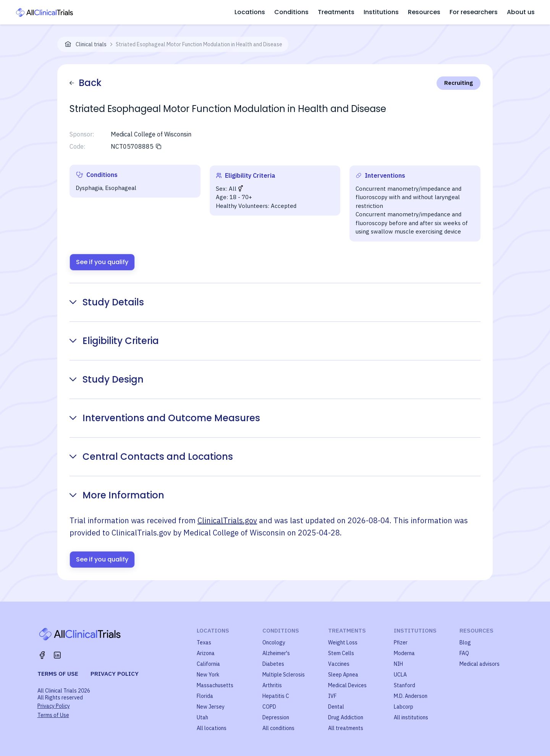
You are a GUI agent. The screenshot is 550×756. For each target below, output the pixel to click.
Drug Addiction (346, 717)
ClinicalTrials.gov (227, 520)
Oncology (274, 642)
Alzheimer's (276, 653)
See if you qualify (102, 262)
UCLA (400, 675)
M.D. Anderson (411, 696)
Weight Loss (343, 642)
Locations (250, 12)
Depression (276, 717)
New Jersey (211, 707)
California (208, 664)
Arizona (206, 653)
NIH (398, 664)
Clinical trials (91, 44)
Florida (205, 696)
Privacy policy (115, 674)
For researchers (474, 12)
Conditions (291, 12)
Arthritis (272, 685)
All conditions (278, 728)
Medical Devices (347, 685)
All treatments (346, 728)
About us (521, 12)
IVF (332, 696)
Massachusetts (215, 685)
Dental (336, 707)
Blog (465, 642)
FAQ (464, 653)
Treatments (336, 12)
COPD (269, 707)
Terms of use (58, 674)
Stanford (404, 685)
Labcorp (404, 707)
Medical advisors (480, 664)
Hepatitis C (276, 696)
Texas (204, 642)
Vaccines (339, 664)
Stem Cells (341, 653)
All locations (212, 728)
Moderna (404, 653)
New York (208, 675)
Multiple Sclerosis (284, 675)
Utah (202, 717)
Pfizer (401, 642)
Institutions (381, 12)
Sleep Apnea (343, 675)
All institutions (411, 717)
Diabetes (273, 664)
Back (86, 83)
